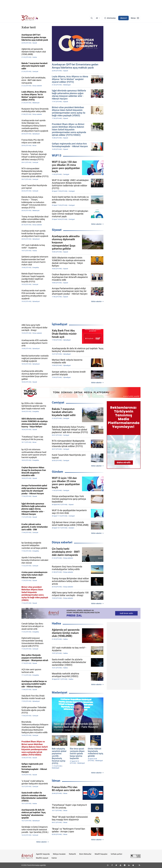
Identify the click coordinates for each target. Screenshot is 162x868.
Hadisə (56, 623)
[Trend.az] (30, 18)
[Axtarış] (92, 18)
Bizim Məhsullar (85, 854)
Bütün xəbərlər (96, 224)
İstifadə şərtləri (116, 854)
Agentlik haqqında (43, 854)
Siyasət (57, 230)
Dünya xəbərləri (62, 542)
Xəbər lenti (29, 27)
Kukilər (54, 858)
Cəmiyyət (58, 403)
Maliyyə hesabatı (59, 854)
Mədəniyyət (60, 692)
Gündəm (57, 472)
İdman (56, 781)
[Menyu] (135, 18)
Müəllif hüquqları (101, 854)
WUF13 (57, 155)
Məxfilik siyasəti (42, 858)
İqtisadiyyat (60, 324)
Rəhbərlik (72, 854)
